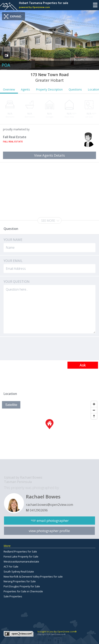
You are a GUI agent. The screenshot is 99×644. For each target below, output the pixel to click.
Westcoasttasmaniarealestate (21, 561)
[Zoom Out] (94, 410)
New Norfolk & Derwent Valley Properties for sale (33, 577)
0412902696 (39, 510)
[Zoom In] (94, 404)
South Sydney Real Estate (19, 572)
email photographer (53, 521)
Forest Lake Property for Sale (21, 556)
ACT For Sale (11, 567)
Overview (9, 89)
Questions (75, 89)
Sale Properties (13, 596)
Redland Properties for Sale (20, 551)
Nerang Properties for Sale (20, 581)
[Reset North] (94, 416)
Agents (25, 89)
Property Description (49, 89)
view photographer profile (49, 531)
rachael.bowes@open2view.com (49, 505)
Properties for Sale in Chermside (23, 591)
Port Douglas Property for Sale (22, 586)
